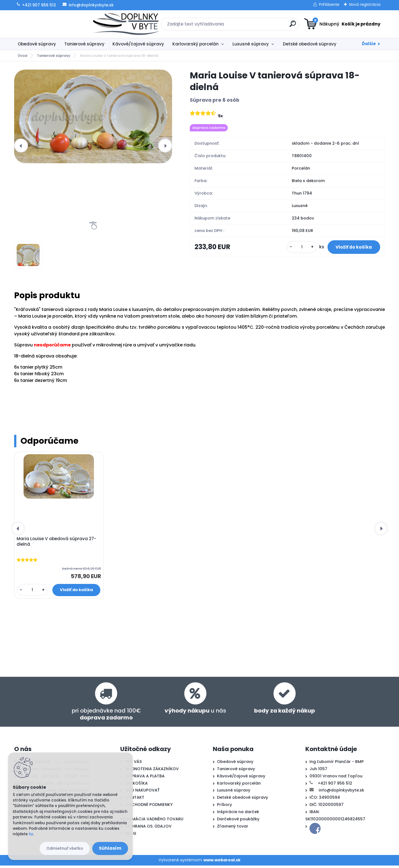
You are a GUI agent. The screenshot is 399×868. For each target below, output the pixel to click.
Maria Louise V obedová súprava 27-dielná (58, 543)
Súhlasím (110, 848)
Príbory (224, 807)
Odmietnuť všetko (65, 848)
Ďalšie (369, 44)
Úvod (22, 56)
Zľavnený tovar (233, 829)
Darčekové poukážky (238, 822)
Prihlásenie (329, 4)
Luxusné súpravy (251, 44)
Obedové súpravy (37, 44)
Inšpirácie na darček (238, 815)
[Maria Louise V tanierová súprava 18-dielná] (93, 116)
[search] (254, 26)
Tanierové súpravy (84, 44)
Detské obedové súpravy (310, 44)
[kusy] (292, 250)
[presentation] (21, 145)
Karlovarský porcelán (195, 44)
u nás (195, 713)
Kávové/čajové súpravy (138, 44)
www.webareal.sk (222, 863)
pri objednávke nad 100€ (106, 717)
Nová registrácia (365, 4)
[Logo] (48, 24)
